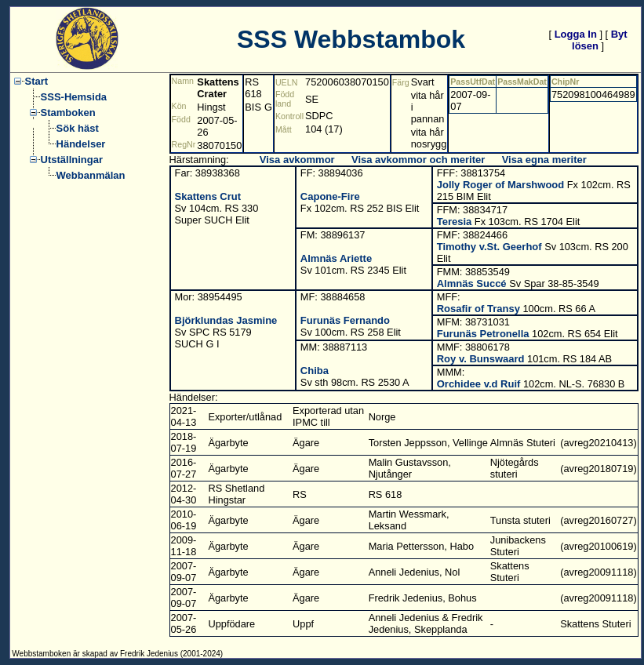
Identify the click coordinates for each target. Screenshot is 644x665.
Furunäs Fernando (345, 320)
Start (37, 81)
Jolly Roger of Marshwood (501, 185)
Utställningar (72, 160)
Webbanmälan (91, 175)
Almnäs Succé (472, 283)
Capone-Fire (330, 196)
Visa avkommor (297, 160)
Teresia (455, 222)
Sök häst (78, 128)
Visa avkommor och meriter (418, 160)
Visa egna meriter (544, 160)
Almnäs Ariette (336, 258)
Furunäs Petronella (483, 334)
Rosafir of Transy (478, 309)
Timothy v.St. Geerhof (489, 247)
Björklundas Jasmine (226, 320)
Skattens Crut (208, 196)
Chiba (315, 371)
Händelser (81, 144)
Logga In (576, 34)
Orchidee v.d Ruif (479, 384)
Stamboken (68, 113)
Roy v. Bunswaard (481, 359)
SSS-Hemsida (74, 97)
